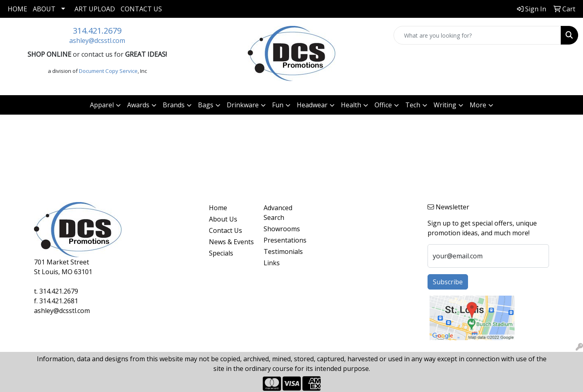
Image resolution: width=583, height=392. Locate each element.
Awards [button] (138, 105)
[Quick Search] (477, 35)
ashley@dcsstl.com (97, 40)
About (44, 9)
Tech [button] (413, 105)
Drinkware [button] (243, 105)
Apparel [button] (102, 105)
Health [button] (351, 105)
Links (272, 263)
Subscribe (448, 282)
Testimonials (283, 251)
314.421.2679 (97, 31)
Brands (174, 105)
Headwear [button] (312, 105)
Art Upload (95, 9)
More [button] (478, 105)
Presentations (285, 240)
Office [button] (383, 105)
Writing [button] (445, 105)
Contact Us (141, 9)
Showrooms (282, 229)
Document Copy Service (108, 71)
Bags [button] (206, 105)
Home (17, 9)
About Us (223, 219)
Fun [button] (278, 105)
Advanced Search (278, 213)
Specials (221, 253)
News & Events (231, 242)
